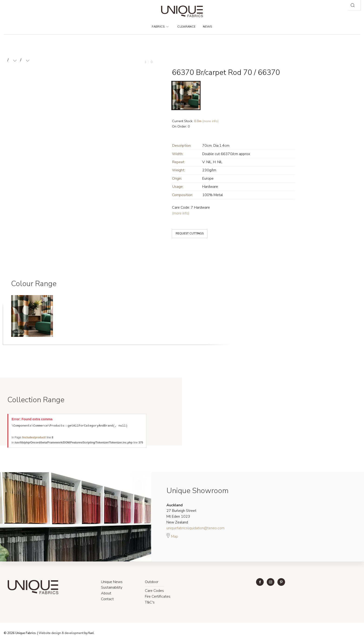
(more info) (206, 121)
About (106, 594)
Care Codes (154, 591)
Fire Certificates (158, 597)
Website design (50, 634)
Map (172, 536)
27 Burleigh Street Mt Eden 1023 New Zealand (181, 514)
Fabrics (160, 27)
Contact (107, 600)
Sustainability (112, 588)
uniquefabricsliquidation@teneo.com (195, 529)
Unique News (112, 583)
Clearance (186, 27)
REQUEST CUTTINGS (186, 230)
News (207, 27)
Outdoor (152, 583)
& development (73, 634)
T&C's (150, 603)
